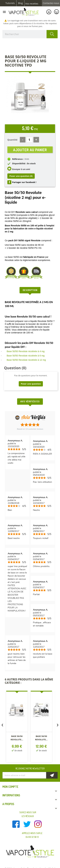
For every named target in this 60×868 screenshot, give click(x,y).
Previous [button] (2, 726)
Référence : (18, 159)
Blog (20, 3)
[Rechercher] (30, 34)
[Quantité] (29, 140)
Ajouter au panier (30, 150)
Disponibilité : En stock (24, 163)
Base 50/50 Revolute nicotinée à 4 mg (26, 351)
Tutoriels (10, 3)
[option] (17, 727)
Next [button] (58, 726)
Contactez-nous (51, 3)
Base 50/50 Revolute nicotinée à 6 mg (26, 356)
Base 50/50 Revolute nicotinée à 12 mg (26, 360)
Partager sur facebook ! (24, 182)
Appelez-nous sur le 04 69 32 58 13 (32, 835)
